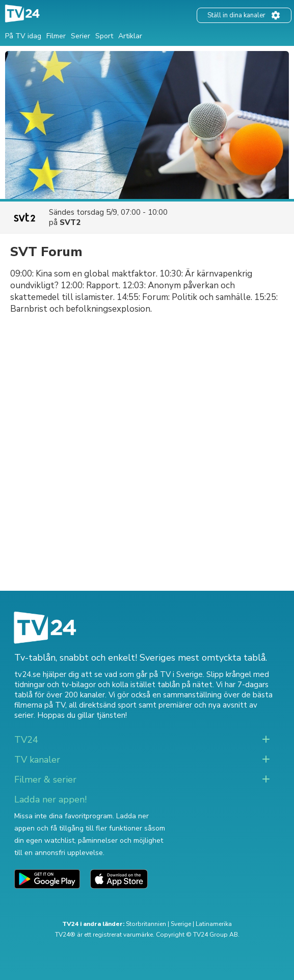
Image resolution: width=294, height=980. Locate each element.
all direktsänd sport (103, 705)
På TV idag (23, 36)
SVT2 (70, 222)
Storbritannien (146, 924)
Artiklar (130, 36)
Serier (81, 36)
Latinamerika (214, 924)
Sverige (181, 924)
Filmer (56, 36)
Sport (104, 36)
